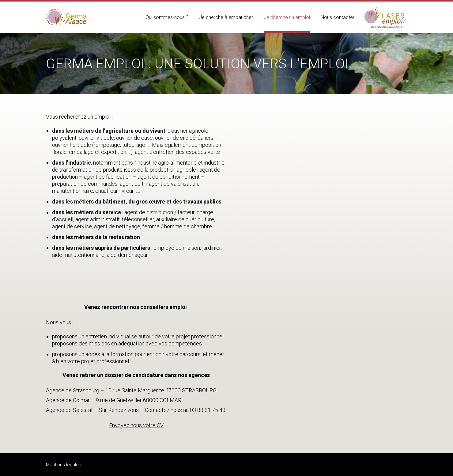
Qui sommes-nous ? (167, 17)
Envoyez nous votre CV (136, 425)
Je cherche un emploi (287, 17)
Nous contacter (338, 17)
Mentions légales (64, 465)
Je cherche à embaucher (226, 17)
